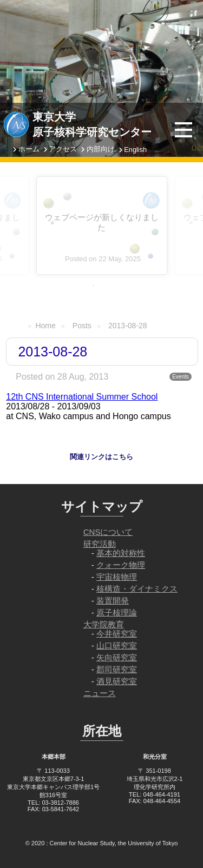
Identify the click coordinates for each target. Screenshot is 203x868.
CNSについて (108, 532)
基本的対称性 (121, 553)
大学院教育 (104, 624)
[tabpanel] (102, 226)
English (135, 150)
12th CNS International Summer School (82, 397)
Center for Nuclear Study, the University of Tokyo (114, 843)
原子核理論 (117, 612)
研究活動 (100, 544)
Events (181, 377)
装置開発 (113, 601)
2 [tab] (110, 286)
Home (45, 326)
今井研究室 (117, 634)
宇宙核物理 (117, 577)
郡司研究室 (117, 669)
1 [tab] (94, 286)
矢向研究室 (117, 657)
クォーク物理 (121, 565)
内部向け (101, 149)
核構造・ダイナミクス (137, 589)
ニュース (100, 693)
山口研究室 (117, 645)
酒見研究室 (117, 681)
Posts (82, 326)
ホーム (29, 149)
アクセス (63, 149)
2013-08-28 (128, 326)
